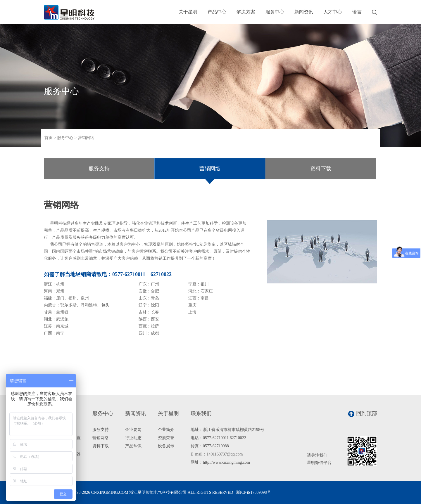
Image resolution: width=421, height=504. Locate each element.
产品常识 (133, 446)
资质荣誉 (166, 438)
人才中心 (333, 12)
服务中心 (275, 12)
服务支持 (99, 169)
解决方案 (246, 12)
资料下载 (321, 169)
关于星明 (188, 12)
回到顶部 (363, 414)
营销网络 (86, 138)
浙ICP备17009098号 (253, 492)
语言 (357, 12)
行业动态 (133, 438)
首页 (49, 138)
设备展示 (166, 446)
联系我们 (201, 413)
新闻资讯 (304, 12)
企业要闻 (133, 430)
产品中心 (217, 12)
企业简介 (166, 430)
